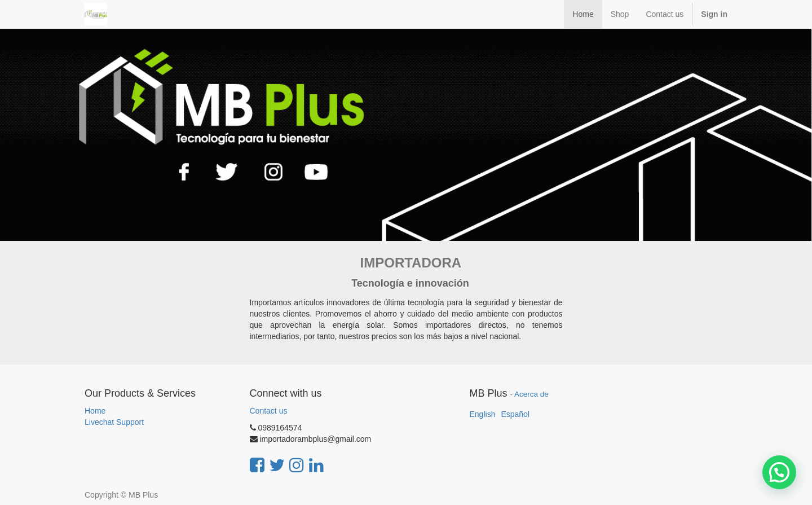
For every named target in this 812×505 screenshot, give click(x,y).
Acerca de (531, 394)
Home (95, 411)
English (483, 414)
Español (515, 414)
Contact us (269, 411)
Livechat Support (114, 422)
